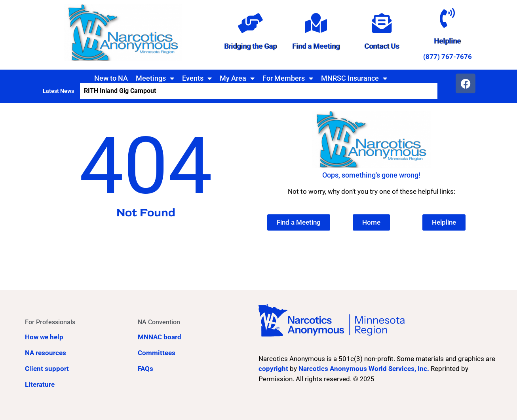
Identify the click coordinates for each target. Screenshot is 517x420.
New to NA (111, 78)
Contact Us (382, 46)
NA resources (46, 353)
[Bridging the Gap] (250, 23)
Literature (40, 384)
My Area (237, 78)
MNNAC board (160, 337)
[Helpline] (447, 18)
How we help (44, 337)
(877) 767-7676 (448, 57)
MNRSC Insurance (354, 78)
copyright (273, 369)
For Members (288, 78)
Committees (157, 353)
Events (197, 78)
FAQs (145, 369)
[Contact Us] (382, 23)
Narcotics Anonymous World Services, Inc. (364, 369)
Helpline (447, 41)
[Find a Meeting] (316, 23)
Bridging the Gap (250, 46)
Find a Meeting (316, 46)
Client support (47, 369)
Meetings (155, 78)
